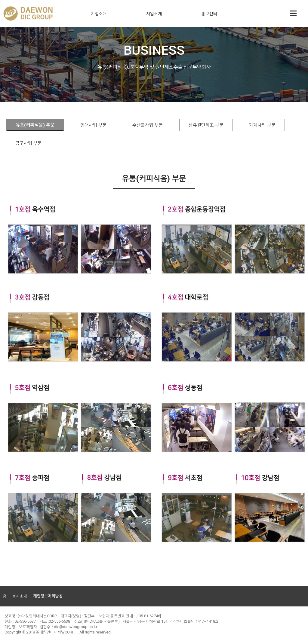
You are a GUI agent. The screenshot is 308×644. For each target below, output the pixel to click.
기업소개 (99, 14)
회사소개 (20, 596)
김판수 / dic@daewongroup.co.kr (68, 627)
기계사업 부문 (262, 125)
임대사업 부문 (94, 125)
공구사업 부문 (29, 143)
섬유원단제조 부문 (206, 125)
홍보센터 (209, 14)
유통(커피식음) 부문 (35, 125)
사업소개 (154, 14)
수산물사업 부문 (148, 125)
